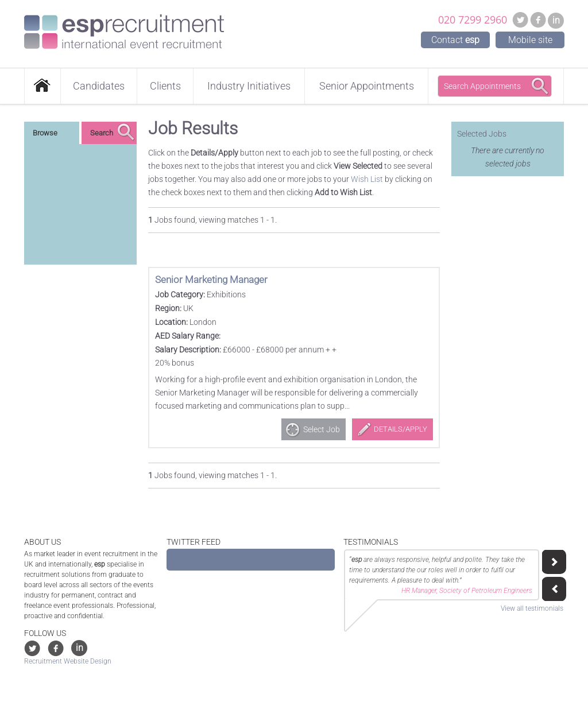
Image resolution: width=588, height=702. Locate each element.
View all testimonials (532, 608)
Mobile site (530, 40)
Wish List (367, 179)
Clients (165, 86)
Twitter (520, 20)
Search (102, 133)
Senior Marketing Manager (211, 280)
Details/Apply (401, 429)
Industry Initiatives (249, 86)
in (556, 20)
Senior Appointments (367, 86)
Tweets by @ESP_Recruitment (218, 560)
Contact (455, 40)
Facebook (538, 20)
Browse (45, 133)
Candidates (99, 86)
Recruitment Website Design (68, 661)
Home (42, 86)
